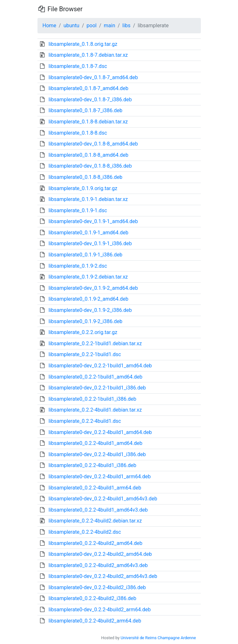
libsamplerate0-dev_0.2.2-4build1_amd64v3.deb (103, 499)
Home (49, 25)
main (109, 25)
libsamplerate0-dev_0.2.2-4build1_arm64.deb (99, 477)
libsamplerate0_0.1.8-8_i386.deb (85, 177)
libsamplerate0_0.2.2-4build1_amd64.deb (95, 443)
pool (91, 25)
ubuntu (71, 25)
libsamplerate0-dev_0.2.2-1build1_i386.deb (97, 388)
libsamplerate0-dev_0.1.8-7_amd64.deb (93, 77)
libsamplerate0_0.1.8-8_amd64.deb (88, 155)
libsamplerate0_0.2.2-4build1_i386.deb (92, 465)
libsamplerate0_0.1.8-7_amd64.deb (88, 88)
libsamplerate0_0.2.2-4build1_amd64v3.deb (98, 510)
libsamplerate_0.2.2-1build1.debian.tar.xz (95, 343)
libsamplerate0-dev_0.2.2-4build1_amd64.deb (100, 432)
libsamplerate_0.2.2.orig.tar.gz (83, 332)
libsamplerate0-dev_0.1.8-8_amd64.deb (93, 144)
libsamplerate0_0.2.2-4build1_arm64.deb (95, 488)
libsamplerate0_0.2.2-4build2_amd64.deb (95, 543)
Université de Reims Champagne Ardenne (158, 638)
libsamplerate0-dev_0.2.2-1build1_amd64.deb (100, 366)
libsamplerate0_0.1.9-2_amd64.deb (88, 299)
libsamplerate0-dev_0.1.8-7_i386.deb (90, 100)
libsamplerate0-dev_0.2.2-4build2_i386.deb (97, 587)
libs (126, 25)
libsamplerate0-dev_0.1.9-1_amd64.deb (93, 221)
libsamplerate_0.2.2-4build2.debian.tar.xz (95, 521)
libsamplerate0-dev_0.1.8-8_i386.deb (90, 166)
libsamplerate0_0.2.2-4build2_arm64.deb (95, 621)
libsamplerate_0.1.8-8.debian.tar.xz (88, 122)
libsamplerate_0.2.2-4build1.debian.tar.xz (95, 410)
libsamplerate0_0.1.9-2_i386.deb (85, 321)
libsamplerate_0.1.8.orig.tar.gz (83, 44)
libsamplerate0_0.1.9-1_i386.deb (85, 255)
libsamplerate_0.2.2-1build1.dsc (85, 354)
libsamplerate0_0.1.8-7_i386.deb (85, 110)
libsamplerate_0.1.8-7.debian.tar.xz (88, 55)
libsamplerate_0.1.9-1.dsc (78, 210)
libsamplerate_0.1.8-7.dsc (78, 66)
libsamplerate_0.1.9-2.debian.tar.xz (88, 277)
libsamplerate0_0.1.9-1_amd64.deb (88, 233)
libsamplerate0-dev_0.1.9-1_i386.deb (90, 243)
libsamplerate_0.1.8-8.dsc (78, 133)
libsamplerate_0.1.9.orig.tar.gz (83, 188)
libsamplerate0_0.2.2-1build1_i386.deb (92, 399)
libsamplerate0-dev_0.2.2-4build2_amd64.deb (100, 554)
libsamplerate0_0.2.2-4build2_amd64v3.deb (98, 565)
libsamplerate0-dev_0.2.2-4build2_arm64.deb (99, 610)
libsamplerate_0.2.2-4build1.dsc (85, 421)
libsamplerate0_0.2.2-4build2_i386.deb (92, 598)
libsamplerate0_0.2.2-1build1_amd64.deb (95, 377)
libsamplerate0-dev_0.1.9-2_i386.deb (90, 310)
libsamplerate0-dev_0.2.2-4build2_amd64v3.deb (103, 576)
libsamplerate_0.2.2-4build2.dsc (85, 532)
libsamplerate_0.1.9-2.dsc (78, 266)
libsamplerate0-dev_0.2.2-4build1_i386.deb (97, 454)
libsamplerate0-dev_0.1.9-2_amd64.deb (93, 288)
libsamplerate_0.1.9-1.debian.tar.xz (88, 199)
